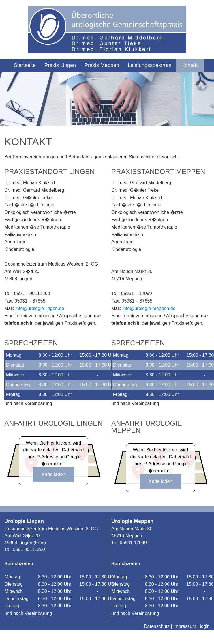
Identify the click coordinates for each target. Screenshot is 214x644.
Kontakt (190, 65)
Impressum (185, 626)
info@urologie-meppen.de (149, 308)
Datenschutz (157, 626)
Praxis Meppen (102, 65)
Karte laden (54, 474)
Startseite (25, 65)
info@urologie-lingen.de (40, 308)
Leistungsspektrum (150, 65)
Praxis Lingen (60, 65)
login (205, 626)
